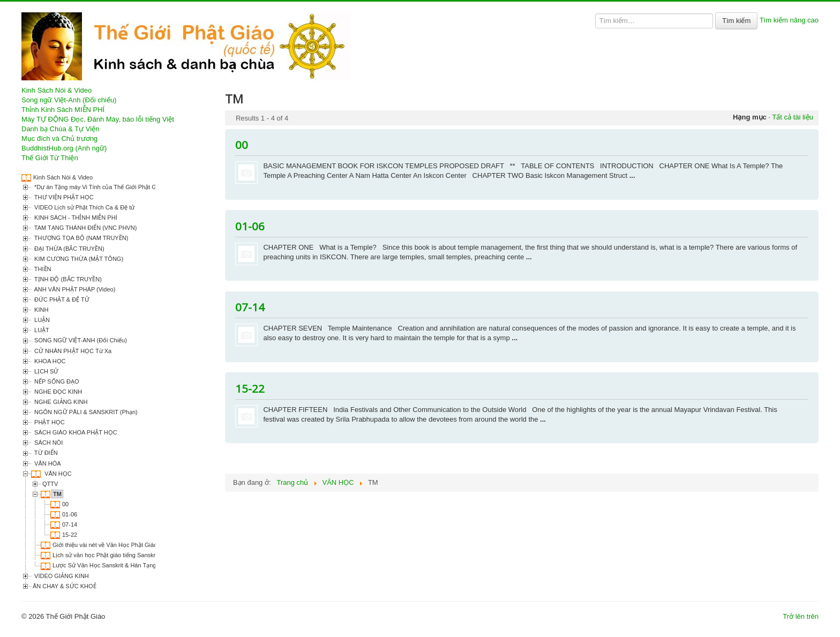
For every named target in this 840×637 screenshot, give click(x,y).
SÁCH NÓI (48, 443)
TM (57, 494)
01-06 (70, 514)
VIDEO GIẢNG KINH (61, 576)
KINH (40, 310)
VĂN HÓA (47, 463)
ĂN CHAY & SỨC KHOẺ (65, 586)
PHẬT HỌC (49, 422)
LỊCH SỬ (46, 371)
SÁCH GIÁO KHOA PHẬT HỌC (75, 432)
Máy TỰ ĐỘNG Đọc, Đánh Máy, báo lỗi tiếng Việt (98, 119)
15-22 (70, 535)
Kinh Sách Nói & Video (57, 90)
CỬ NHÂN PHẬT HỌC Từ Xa (72, 351)
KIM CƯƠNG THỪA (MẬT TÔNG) (78, 259)
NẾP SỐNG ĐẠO (56, 381)
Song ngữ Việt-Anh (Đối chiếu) (69, 100)
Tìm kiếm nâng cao (789, 20)
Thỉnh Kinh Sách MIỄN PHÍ (63, 110)
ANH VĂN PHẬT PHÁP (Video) (74, 289)
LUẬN (41, 320)
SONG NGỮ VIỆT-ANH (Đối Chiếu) (80, 340)
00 (65, 504)
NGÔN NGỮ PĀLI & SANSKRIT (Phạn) (85, 412)
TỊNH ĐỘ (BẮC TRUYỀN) (67, 279)
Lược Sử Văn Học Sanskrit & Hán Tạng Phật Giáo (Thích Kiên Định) (142, 565)
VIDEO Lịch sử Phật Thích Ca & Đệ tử (84, 207)
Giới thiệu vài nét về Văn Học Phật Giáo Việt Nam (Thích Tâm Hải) (140, 545)
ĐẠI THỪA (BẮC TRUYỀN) (69, 249)
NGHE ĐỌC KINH (57, 392)
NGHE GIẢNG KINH (60, 402)
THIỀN (42, 269)
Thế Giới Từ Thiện (50, 158)
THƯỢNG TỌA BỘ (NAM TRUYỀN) (80, 238)
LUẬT (41, 330)
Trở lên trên (801, 616)
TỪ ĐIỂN (45, 453)
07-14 (70, 524)
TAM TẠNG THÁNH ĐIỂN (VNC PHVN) (85, 228)
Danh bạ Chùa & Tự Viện (60, 129)
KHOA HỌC (49, 361)
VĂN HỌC (57, 474)
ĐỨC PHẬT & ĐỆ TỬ (61, 299)
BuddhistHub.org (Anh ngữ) (64, 148)
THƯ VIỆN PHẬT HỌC (63, 197)
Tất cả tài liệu (793, 117)
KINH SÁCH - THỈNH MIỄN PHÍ (75, 218)
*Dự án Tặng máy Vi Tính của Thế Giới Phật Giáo (98, 187)
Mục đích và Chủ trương (59, 138)
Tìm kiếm (736, 21)
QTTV (50, 484)
